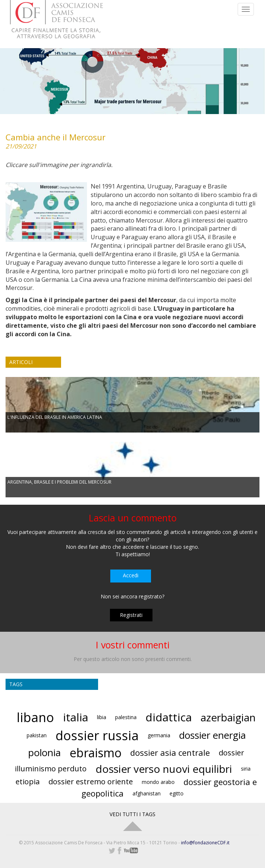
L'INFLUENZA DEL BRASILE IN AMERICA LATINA (55, 417)
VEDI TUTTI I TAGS (132, 814)
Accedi (131, 575)
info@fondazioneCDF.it (205, 843)
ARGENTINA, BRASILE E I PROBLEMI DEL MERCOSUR (59, 482)
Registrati (131, 615)
